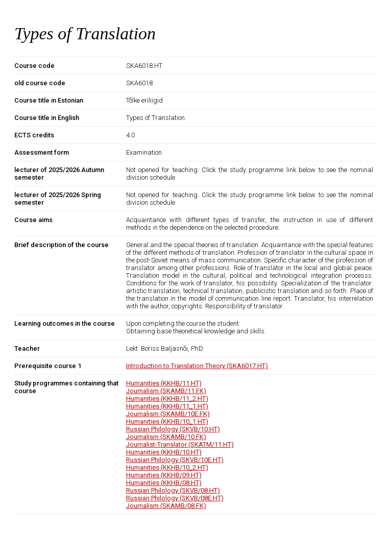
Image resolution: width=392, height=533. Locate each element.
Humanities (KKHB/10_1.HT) (167, 421)
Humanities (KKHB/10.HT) (164, 452)
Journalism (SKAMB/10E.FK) (168, 414)
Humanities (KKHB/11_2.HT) (167, 398)
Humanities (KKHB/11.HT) (164, 383)
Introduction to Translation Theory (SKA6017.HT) (197, 366)
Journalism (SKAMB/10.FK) (166, 437)
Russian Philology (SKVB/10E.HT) (175, 460)
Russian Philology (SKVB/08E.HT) (175, 498)
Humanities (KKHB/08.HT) (164, 483)
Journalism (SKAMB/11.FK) (166, 391)
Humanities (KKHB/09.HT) (164, 475)
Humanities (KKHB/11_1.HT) (167, 406)
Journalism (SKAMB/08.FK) (166, 506)
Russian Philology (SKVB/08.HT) (173, 490)
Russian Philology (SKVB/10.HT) (173, 429)
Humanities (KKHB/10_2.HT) (167, 467)
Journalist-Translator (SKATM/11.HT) (180, 444)
